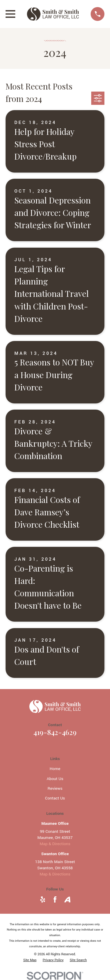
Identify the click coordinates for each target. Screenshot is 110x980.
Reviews (55, 788)
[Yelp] (43, 899)
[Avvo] (67, 899)
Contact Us (55, 798)
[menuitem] (30, 960)
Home (55, 769)
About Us (55, 779)
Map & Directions (55, 844)
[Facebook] (55, 899)
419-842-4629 (55, 732)
